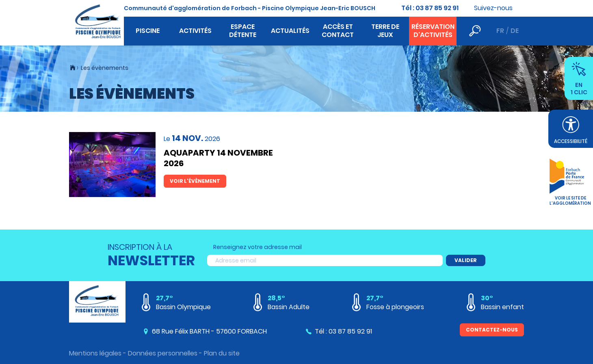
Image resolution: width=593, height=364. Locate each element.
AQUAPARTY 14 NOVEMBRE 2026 (218, 158)
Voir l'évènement (195, 181)
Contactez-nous (492, 330)
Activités (195, 31)
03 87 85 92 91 (437, 8)
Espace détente (243, 31)
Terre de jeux (385, 31)
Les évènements (105, 68)
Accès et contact (338, 31)
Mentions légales (95, 353)
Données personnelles (163, 353)
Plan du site (222, 353)
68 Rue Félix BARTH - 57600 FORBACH (209, 331)
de (515, 31)
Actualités (290, 31)
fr (500, 31)
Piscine (148, 31)
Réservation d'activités (433, 31)
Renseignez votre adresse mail (258, 247)
